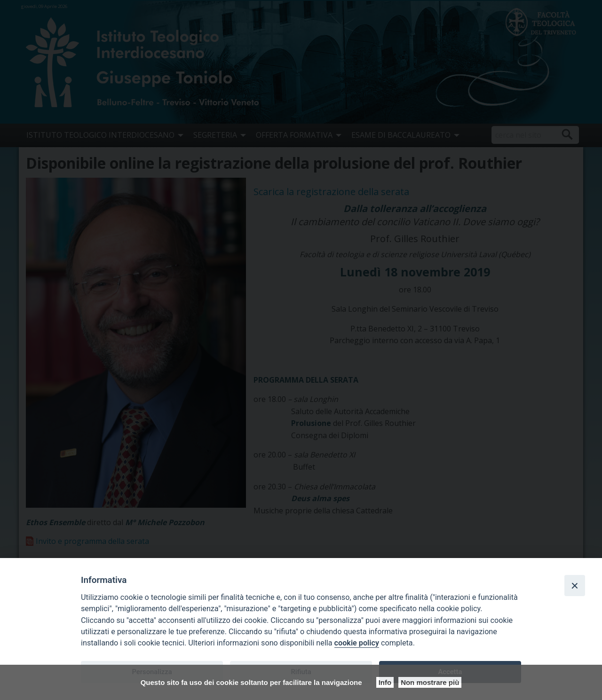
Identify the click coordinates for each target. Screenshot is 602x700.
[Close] (575, 585)
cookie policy (357, 643)
